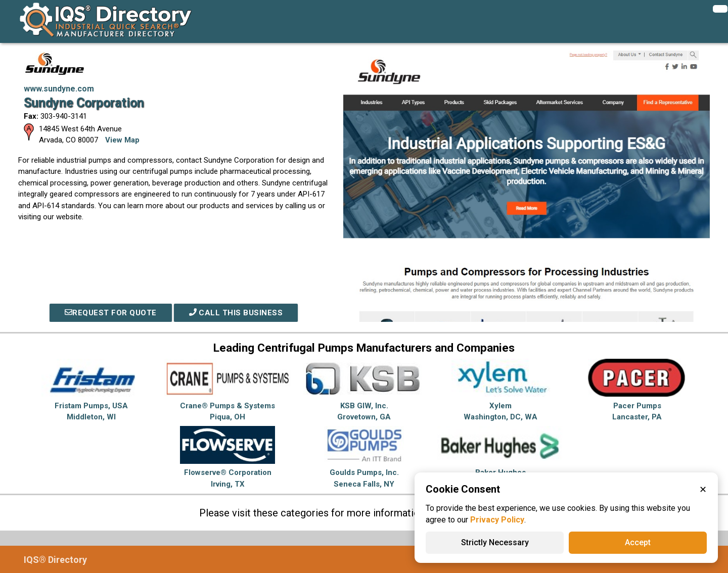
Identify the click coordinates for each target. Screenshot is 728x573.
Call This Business (236, 313)
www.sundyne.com (59, 89)
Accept (638, 542)
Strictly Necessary (495, 542)
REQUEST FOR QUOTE (111, 313)
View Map (122, 140)
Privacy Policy (497, 520)
